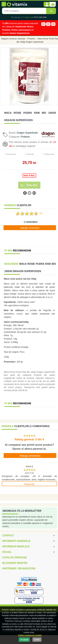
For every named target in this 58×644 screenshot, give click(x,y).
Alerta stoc (49, 154)
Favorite (30, 154)
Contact (8, 535)
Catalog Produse (14, 557)
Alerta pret (11, 154)
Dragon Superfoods (27, 133)
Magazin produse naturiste (13, 39)
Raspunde (29, 484)
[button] (47, 4)
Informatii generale (16, 541)
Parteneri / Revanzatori (19, 568)
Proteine (31, 39)
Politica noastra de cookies (30, 635)
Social (7, 552)
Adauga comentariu (30, 228)
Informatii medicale (16, 546)
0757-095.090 (40, 17)
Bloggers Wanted (15, 563)
